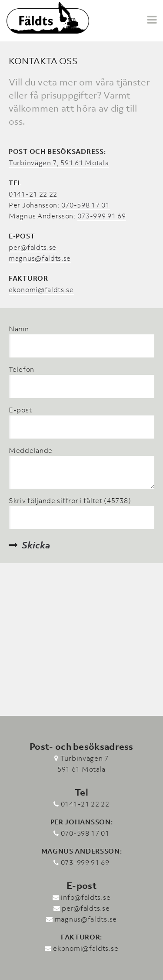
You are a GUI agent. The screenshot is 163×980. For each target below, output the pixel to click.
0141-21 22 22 (33, 194)
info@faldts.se (86, 897)
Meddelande (31, 450)
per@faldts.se (33, 247)
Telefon (22, 369)
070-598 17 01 (86, 205)
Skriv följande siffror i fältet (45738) (70, 500)
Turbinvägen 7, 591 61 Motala (59, 163)
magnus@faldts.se (40, 258)
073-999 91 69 (102, 216)
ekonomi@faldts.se (41, 289)
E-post (20, 410)
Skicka (36, 545)
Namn (19, 329)
